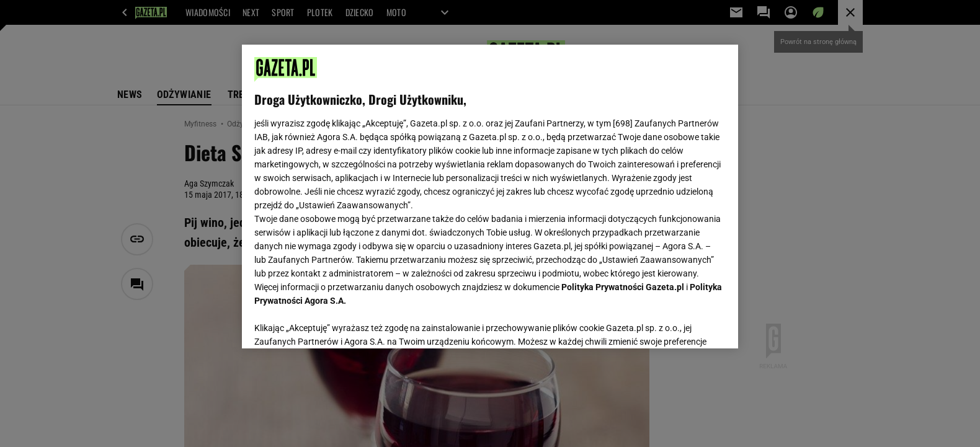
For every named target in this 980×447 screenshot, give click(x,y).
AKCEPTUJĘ (684, 324)
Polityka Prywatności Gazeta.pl (623, 287)
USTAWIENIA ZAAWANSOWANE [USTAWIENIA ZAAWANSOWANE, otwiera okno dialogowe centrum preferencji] (335, 324)
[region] (490, 197)
